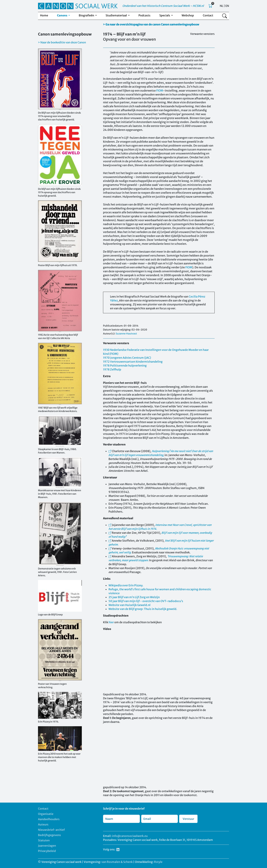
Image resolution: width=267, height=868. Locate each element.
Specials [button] (165, 15)
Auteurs (43, 824)
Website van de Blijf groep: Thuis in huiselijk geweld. (143, 609)
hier (111, 622)
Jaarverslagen (47, 846)
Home (44, 15)
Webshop (188, 15)
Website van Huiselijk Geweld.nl (129, 605)
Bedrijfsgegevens (49, 835)
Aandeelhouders (49, 819)
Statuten (44, 840)
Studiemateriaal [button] (117, 15)
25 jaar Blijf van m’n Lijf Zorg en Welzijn (134, 597)
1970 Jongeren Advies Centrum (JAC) (127, 358)
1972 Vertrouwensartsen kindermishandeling (133, 362)
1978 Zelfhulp (112, 369)
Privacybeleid (47, 851)
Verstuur (188, 819)
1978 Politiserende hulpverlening (125, 366)
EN (227, 6)
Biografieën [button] (87, 15)
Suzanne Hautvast (126, 334)
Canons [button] (62, 15)
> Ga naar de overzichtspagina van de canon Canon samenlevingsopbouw (151, 24)
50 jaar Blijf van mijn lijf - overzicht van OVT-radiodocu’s (146, 601)
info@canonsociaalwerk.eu (130, 836)
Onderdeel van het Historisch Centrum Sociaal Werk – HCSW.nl (163, 6)
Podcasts (144, 15)
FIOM (160, 91)
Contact (208, 15)
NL (221, 6)
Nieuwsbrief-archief (51, 830)
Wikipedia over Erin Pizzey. (126, 585)
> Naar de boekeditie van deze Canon (62, 42)
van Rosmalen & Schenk (117, 862)
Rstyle (158, 862)
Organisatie (46, 814)
